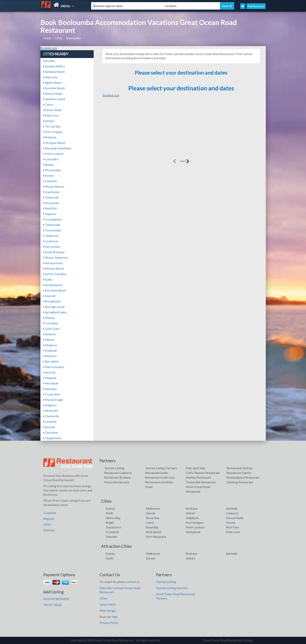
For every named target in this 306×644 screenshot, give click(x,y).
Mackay (49, 318)
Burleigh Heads (54, 307)
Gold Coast (51, 329)
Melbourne (153, 508)
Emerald (49, 296)
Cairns (48, 104)
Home (47, 38)
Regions (49, 519)
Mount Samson (54, 186)
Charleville (51, 416)
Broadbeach (52, 301)
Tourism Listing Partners (161, 468)
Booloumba (73, 38)
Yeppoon (50, 214)
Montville (50, 411)
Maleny (49, 340)
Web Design (108, 611)
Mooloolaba (52, 170)
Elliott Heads (53, 110)
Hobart (190, 513)
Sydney (110, 508)
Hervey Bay (52, 247)
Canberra (232, 513)
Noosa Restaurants (117, 482)
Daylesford (113, 527)
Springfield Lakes (55, 312)
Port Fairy (233, 527)
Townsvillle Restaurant (201, 482)
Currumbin (51, 323)
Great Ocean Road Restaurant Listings (228, 640)
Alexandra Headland (57, 148)
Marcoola (50, 77)
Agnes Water (53, 83)
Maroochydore (54, 367)
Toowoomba (52, 230)
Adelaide (232, 508)
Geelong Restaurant (240, 482)
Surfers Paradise (55, 274)
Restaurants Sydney (240, 468)
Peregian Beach (54, 143)
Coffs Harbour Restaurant (203, 473)
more (185, 161)
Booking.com (49, 48)
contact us (133, 582)
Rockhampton (53, 285)
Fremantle (112, 532)
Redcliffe (50, 208)
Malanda (50, 378)
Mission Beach (54, 268)
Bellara (49, 121)
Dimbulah (50, 351)
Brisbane (50, 137)
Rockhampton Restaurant (243, 477)
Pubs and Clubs (196, 468)
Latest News (108, 604)
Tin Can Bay (52, 126)
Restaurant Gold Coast (160, 477)
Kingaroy (50, 345)
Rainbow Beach (54, 72)
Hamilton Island (54, 99)
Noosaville (51, 203)
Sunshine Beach (54, 88)
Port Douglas (53, 132)
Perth (109, 513)
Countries (50, 513)
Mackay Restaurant (198, 477)
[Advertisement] (181, 131)
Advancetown (53, 263)
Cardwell (50, 422)
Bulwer (49, 165)
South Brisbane (54, 252)
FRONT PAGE (52, 605)
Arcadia (49, 61)
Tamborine (51, 236)
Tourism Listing (114, 468)
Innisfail (49, 372)
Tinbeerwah (52, 225)
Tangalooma (52, 438)
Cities (58, 38)
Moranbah (51, 383)
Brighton (50, 405)
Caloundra (51, 159)
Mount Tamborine (56, 258)
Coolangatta (52, 219)
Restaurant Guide (156, 473)
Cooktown (51, 241)
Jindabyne (192, 518)
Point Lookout (53, 154)
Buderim (49, 334)
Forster (231, 523)
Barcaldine (51, 361)
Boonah (49, 427)
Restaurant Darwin (239, 473)
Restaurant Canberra (118, 473)
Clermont (50, 181)
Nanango (50, 389)
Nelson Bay (113, 518)
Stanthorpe (51, 192)
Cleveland (51, 433)
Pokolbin (112, 537)
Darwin (151, 513)
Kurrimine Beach (55, 290)
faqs (115, 617)
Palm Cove (51, 115)
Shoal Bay (152, 527)
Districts (49, 530)
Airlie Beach (154, 532)
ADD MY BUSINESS (56, 599)
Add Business (256, 6)
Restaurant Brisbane (118, 477)
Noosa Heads (53, 94)
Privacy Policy (109, 623)
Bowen (49, 176)
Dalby (48, 279)
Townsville (51, 197)
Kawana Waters (54, 66)
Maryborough (53, 400)
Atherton (50, 356)
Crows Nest (52, 394)
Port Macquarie (156, 537)
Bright (110, 523)
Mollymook (193, 532)
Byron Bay (153, 518)
